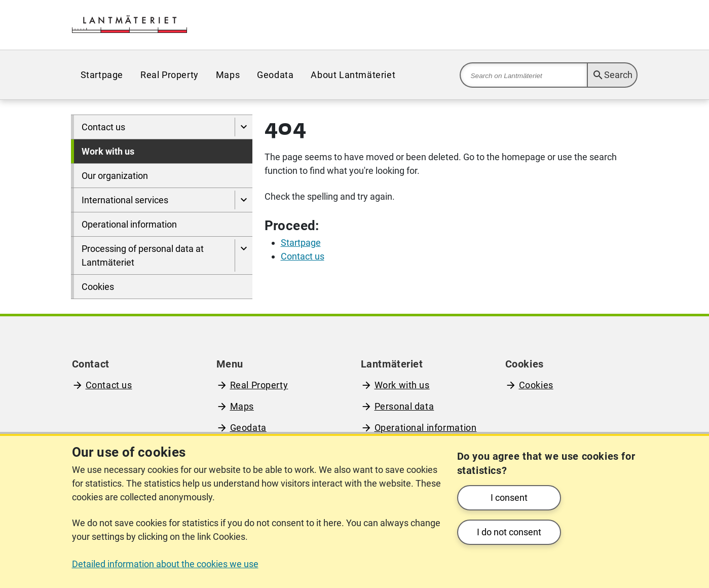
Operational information (129, 224)
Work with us (108, 151)
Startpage (102, 75)
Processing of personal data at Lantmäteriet (143, 255)
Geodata (275, 75)
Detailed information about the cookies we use (165, 564)
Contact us (103, 127)
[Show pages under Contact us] (244, 127)
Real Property (170, 75)
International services (125, 200)
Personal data (404, 406)
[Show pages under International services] (244, 200)
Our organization (115, 176)
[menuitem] (102, 75)
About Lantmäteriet (353, 75)
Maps (228, 75)
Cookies (98, 287)
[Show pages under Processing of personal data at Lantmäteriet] (244, 255)
